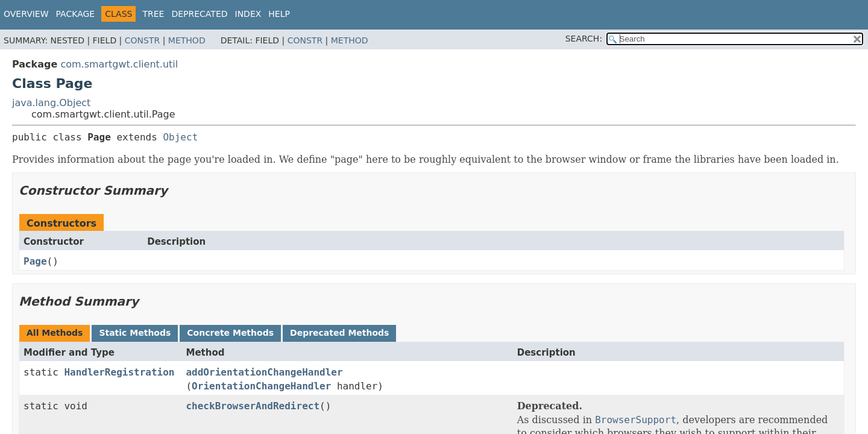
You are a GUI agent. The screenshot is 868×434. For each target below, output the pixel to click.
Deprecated (199, 14)
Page (35, 261)
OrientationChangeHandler (261, 386)
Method (187, 40)
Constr (142, 40)
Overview (26, 14)
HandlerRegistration (119, 372)
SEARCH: (584, 39)
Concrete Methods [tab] (230, 333)
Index (248, 14)
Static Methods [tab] (135, 333)
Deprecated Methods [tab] (339, 333)
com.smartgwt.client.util (119, 64)
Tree (153, 14)
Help (279, 14)
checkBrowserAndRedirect (253, 406)
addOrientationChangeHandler (264, 372)
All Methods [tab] (55, 333)
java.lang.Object (51, 103)
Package (76, 14)
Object (180, 137)
